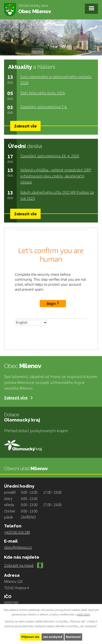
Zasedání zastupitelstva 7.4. (44, 107)
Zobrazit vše (25, 126)
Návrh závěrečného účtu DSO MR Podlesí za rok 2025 (57, 195)
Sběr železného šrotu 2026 (43, 93)
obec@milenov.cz (18, 547)
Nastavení (73, 637)
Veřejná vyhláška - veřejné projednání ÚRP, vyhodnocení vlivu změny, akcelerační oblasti (56, 176)
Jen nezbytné (53, 637)
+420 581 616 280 (17, 532)
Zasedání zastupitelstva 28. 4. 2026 (50, 156)
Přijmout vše (30, 637)
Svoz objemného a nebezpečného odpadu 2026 (56, 80)
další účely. (84, 615)
